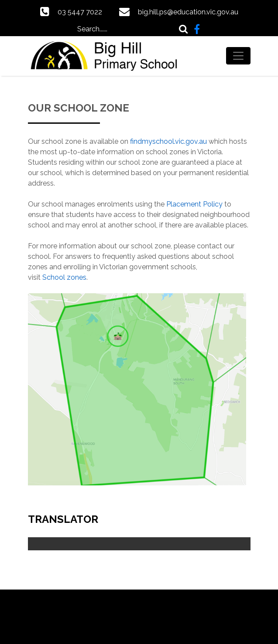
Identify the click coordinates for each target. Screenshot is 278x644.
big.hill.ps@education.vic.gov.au (188, 12)
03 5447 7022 (80, 12)
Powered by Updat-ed (139, 609)
